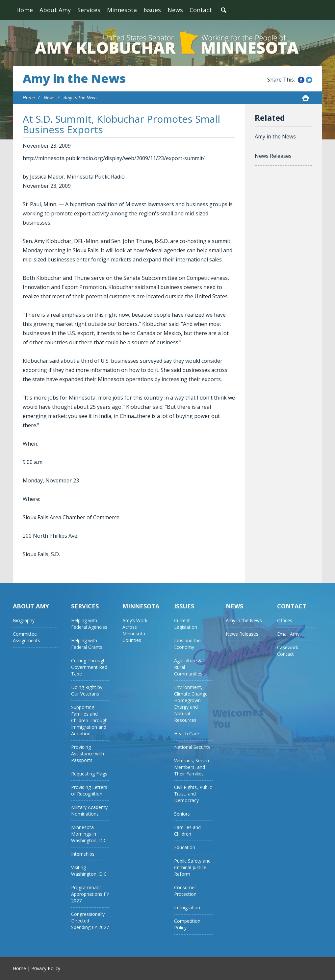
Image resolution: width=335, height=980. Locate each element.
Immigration (187, 907)
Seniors (182, 814)
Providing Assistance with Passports (88, 754)
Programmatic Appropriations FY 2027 (90, 894)
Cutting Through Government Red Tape (89, 667)
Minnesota (122, 10)
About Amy (55, 10)
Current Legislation (186, 624)
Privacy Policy (46, 968)
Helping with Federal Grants (87, 644)
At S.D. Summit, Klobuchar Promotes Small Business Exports (121, 124)
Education (185, 847)
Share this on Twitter (309, 80)
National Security (192, 747)
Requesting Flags (89, 774)
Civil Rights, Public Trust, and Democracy (193, 794)
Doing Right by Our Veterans (87, 690)
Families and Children (187, 831)
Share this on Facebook (301, 80)
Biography (24, 620)
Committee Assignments (26, 637)
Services (89, 10)
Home (25, 10)
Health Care (187, 734)
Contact (201, 10)
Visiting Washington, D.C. (89, 871)
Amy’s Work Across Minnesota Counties (135, 630)
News (175, 10)
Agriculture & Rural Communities (188, 667)
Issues (152, 10)
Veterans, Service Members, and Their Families (192, 767)
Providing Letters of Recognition (89, 790)
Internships (83, 854)
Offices (285, 620)
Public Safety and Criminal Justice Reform (192, 867)
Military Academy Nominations (89, 810)
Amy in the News (74, 79)
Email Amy (288, 634)
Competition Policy (187, 924)
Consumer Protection (185, 891)
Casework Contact (288, 651)
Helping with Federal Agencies (89, 624)
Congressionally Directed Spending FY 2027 (90, 921)
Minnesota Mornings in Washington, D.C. (89, 834)
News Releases (273, 156)
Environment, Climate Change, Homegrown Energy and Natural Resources (192, 704)
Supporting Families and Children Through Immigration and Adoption (89, 720)
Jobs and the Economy (187, 644)
